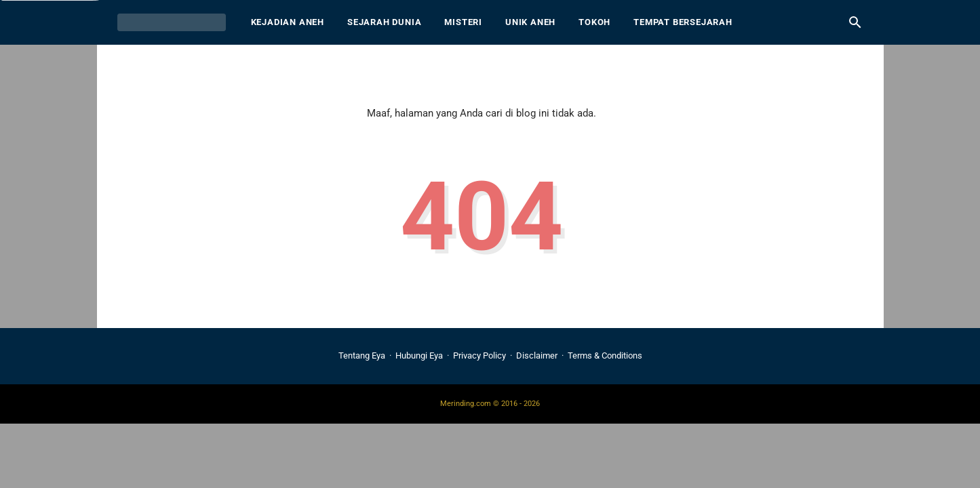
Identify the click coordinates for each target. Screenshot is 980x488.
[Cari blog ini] (855, 22)
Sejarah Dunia (384, 22)
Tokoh (594, 22)
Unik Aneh (530, 22)
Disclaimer (537, 355)
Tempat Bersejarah (683, 22)
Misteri (463, 22)
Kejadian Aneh (288, 22)
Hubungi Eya (419, 355)
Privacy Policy (479, 355)
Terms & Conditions (605, 355)
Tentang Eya (362, 355)
